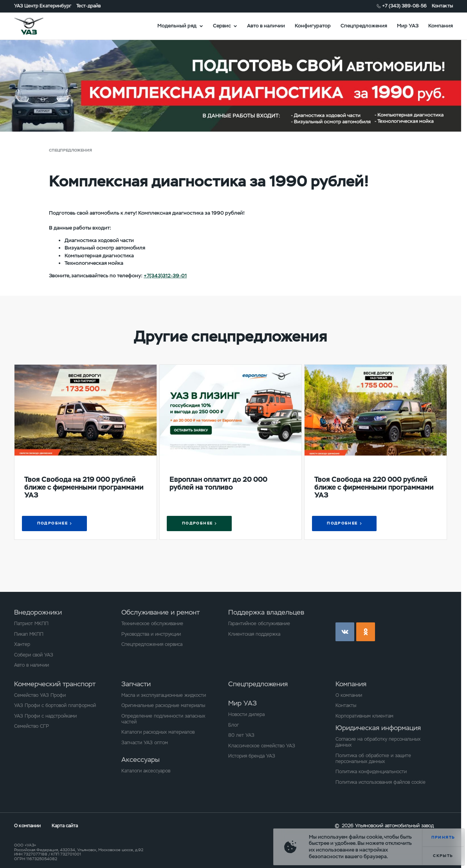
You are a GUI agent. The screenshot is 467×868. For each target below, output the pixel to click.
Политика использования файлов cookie (380, 782)
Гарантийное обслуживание (259, 624)
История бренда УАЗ (252, 756)
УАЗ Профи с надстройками (45, 716)
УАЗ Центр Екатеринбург (43, 6)
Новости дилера (246, 714)
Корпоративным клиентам (364, 716)
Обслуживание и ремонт (160, 612)
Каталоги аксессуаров (146, 771)
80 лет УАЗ (241, 735)
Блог (233, 725)
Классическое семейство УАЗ (262, 746)
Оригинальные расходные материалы (163, 705)
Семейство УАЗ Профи (40, 695)
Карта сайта (65, 826)
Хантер (22, 644)
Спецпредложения (364, 26)
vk (345, 632)
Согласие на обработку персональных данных (378, 742)
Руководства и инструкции (151, 634)
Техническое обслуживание (152, 624)
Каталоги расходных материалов (158, 732)
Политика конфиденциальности (371, 772)
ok (366, 632)
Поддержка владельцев (266, 612)
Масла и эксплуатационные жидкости (164, 695)
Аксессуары (141, 760)
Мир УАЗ (408, 26)
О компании (349, 695)
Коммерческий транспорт (55, 684)
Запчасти (136, 684)
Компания (441, 26)
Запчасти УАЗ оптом (145, 743)
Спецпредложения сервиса (152, 644)
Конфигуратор (313, 26)
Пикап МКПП (29, 634)
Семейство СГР (32, 726)
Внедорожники (38, 612)
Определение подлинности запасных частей (163, 719)
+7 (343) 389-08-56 (404, 6)
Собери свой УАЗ (34, 655)
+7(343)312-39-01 (165, 276)
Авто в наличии (266, 26)
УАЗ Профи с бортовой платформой (55, 705)
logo (37, 26)
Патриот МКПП (31, 624)
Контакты (442, 6)
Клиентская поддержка (254, 634)
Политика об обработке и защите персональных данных (373, 759)
